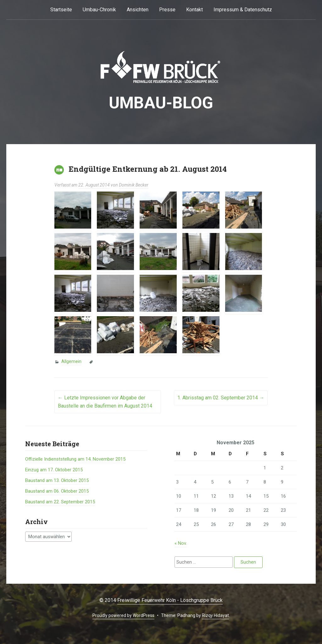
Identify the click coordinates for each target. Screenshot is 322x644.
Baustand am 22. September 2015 (60, 502)
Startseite (61, 10)
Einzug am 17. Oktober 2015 (54, 470)
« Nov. (181, 543)
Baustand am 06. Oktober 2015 (57, 491)
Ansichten (138, 10)
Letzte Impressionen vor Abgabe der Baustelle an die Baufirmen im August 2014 (105, 402)
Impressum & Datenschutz (243, 10)
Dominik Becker (134, 185)
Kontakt (194, 10)
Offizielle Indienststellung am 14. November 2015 (75, 459)
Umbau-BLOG (161, 103)
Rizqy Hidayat (215, 615)
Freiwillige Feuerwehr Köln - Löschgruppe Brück (170, 600)
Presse (167, 10)
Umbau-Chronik (99, 10)
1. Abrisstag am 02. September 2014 (221, 398)
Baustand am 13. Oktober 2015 (57, 480)
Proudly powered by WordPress (123, 615)
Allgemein (71, 361)
